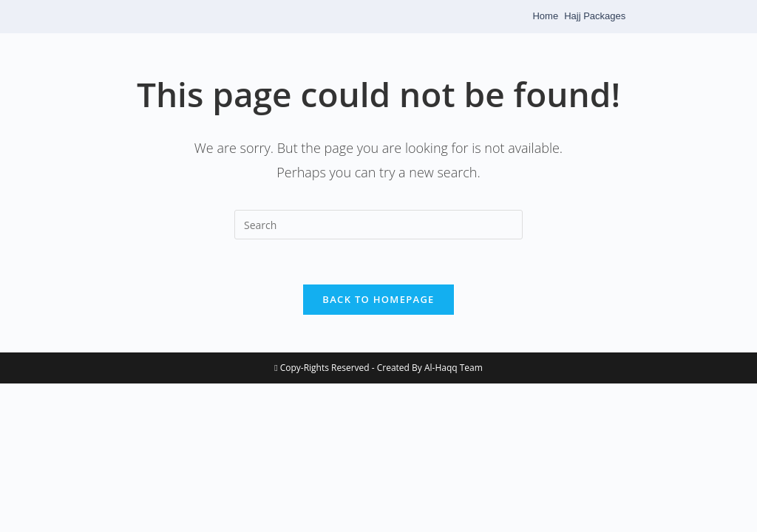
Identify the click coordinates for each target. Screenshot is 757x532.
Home (545, 16)
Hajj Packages (595, 16)
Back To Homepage (378, 299)
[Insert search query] (378, 225)
